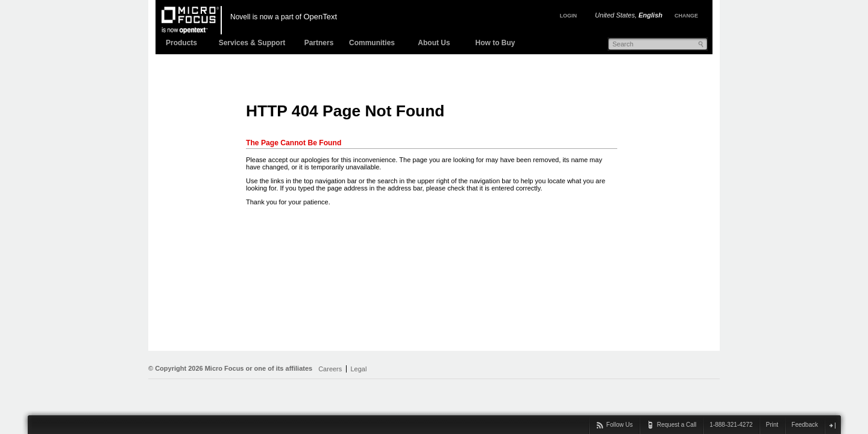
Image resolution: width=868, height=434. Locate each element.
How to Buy (495, 43)
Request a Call (677, 425)
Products (181, 43)
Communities (372, 43)
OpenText (320, 17)
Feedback (805, 425)
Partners (319, 43)
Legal (358, 369)
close (832, 425)
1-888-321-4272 (731, 425)
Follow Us (620, 425)
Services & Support (252, 43)
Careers (330, 369)
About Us (434, 43)
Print (772, 425)
